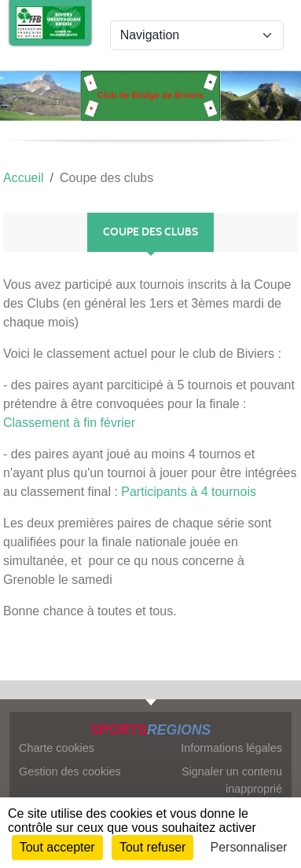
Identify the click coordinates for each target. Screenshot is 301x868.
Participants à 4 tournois (189, 492)
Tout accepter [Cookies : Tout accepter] (57, 847)
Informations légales (231, 748)
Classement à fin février (69, 423)
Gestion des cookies (70, 771)
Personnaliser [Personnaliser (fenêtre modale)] (249, 847)
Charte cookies (57, 748)
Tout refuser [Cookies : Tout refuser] (152, 847)
